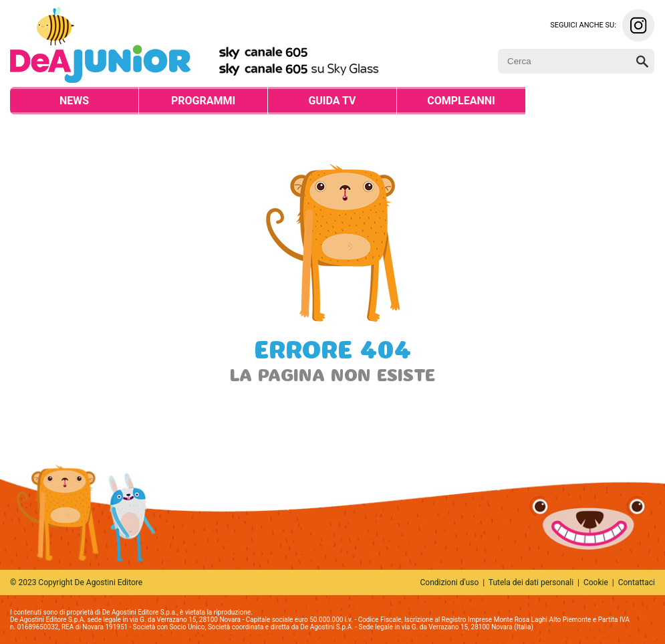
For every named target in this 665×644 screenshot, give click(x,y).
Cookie (596, 582)
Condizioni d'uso (450, 582)
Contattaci (637, 582)
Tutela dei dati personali (531, 582)
